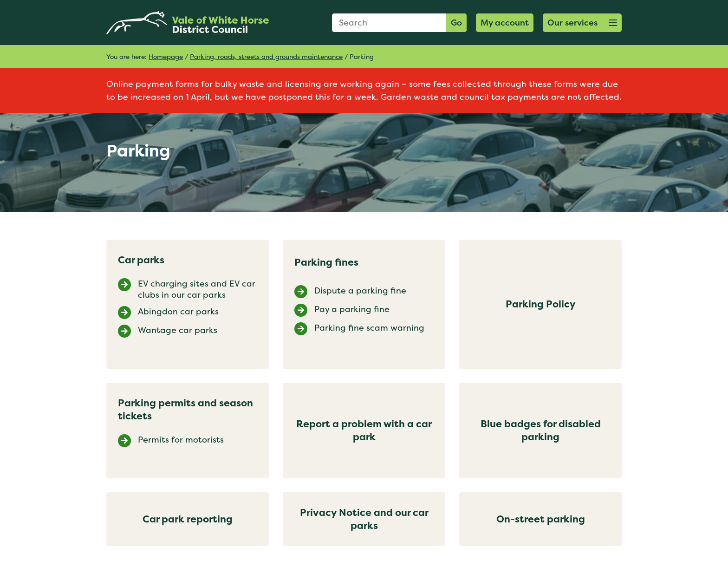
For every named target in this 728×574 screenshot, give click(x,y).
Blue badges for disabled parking (541, 430)
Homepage (166, 56)
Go (456, 23)
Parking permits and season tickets (185, 409)
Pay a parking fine (352, 309)
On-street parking (541, 519)
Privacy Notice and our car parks (364, 519)
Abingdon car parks (178, 312)
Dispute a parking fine (360, 291)
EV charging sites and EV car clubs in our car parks (197, 289)
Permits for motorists (181, 440)
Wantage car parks (178, 330)
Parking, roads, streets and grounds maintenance (266, 56)
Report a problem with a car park (364, 430)
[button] (582, 23)
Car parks (141, 260)
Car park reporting (188, 519)
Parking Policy (541, 304)
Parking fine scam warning (369, 328)
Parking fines (326, 262)
